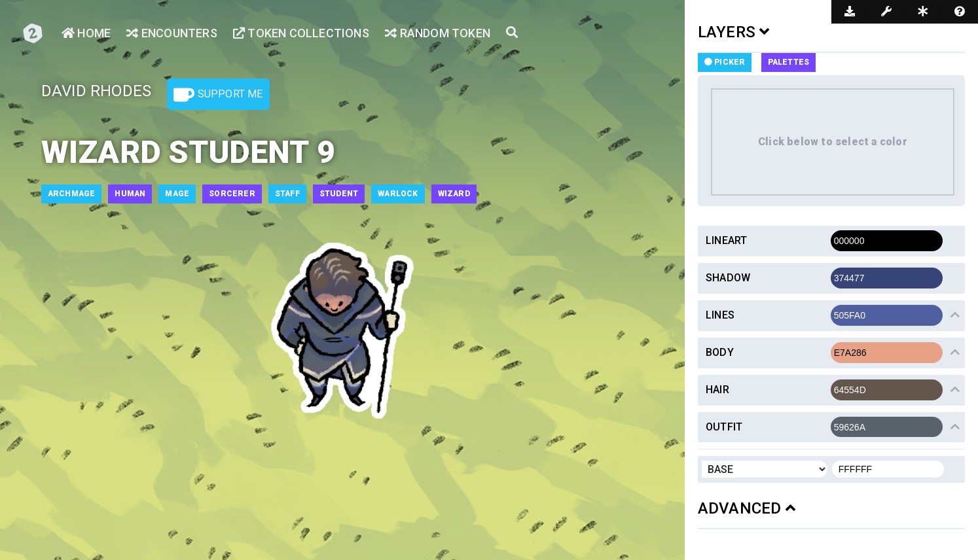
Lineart (726, 240)
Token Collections (301, 33)
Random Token (438, 33)
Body (720, 352)
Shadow (728, 278)
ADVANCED (747, 508)
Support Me (218, 95)
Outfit (724, 427)
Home (86, 33)
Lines (720, 315)
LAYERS (734, 32)
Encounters (172, 33)
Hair (717, 390)
